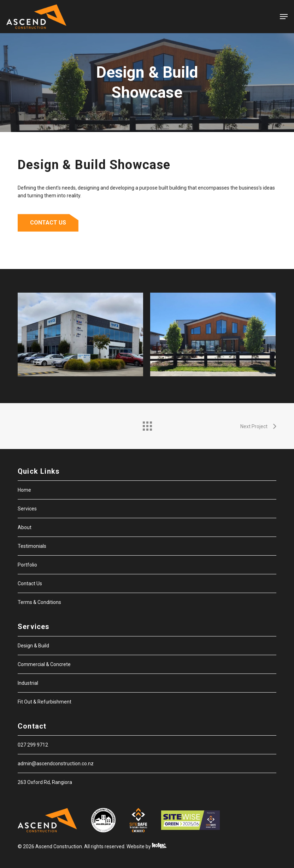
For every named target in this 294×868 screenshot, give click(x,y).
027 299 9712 (33, 745)
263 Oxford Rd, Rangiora (45, 782)
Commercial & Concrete (44, 664)
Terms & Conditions (39, 602)
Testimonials (32, 546)
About (25, 527)
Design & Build (33, 646)
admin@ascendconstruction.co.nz (56, 764)
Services (27, 509)
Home (24, 490)
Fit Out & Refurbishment (45, 702)
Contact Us (30, 583)
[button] (284, 17)
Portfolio (27, 565)
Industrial (28, 683)
